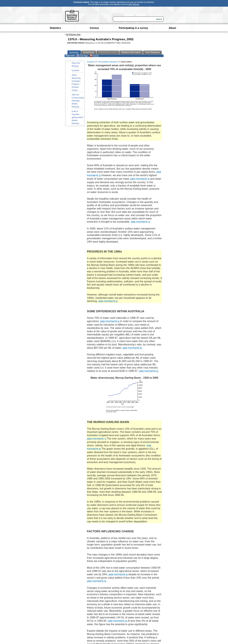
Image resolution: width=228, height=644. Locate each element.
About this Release (76, 65)
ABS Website (134, 4)
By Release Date (73, 35)
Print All (94, 56)
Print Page (82, 56)
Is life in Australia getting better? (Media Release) (78, 117)
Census (94, 28)
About (172, 28)
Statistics (55, 28)
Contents (76, 70)
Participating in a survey (133, 28)
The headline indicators (108, 62)
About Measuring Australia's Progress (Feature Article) (76, 83)
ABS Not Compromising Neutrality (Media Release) (78, 101)
